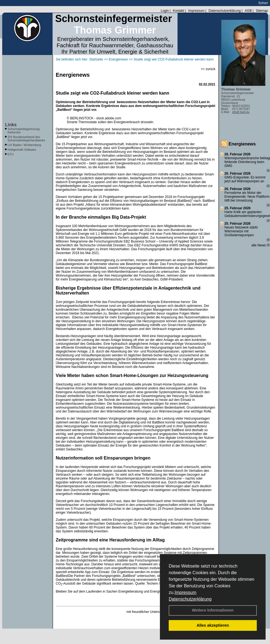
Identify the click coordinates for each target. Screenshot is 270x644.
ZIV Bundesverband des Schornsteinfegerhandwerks (26, 139)
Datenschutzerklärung (190, 599)
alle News (261, 245)
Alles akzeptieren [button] (213, 625)
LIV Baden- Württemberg (24, 145)
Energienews (242, 144)
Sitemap (262, 11)
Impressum (185, 592)
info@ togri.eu (241, 112)
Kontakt (178, 11)
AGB (248, 11)
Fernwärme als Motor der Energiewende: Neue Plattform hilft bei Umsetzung (247, 197)
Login (165, 11)
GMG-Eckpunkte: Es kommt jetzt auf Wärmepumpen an (245, 179)
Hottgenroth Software (22, 150)
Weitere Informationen (213, 610)
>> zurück (208, 69)
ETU (11, 154)
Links (11, 125)
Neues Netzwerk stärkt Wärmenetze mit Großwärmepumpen (241, 231)
